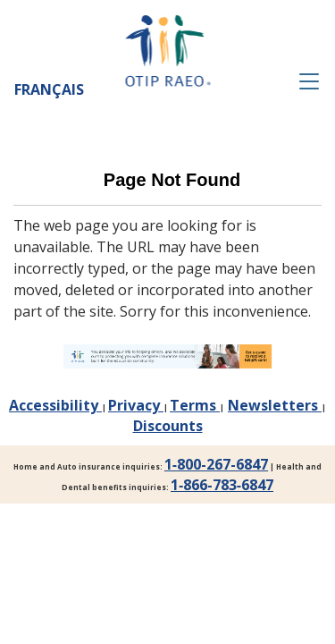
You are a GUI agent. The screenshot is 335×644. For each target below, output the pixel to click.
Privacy (136, 405)
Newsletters (275, 405)
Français (49, 89)
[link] (167, 356)
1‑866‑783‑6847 (222, 485)
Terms (195, 405)
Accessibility (55, 405)
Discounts (168, 426)
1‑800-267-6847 (216, 464)
